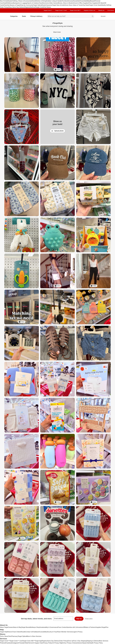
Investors (80, 627)
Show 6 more (57, 32)
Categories (15, 16)
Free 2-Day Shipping (80, 641)
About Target (4, 627)
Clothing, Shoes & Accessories (22, 1)
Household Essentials (80, 1)
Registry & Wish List (89, 10)
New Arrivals (4, 1)
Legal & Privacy (77, 632)
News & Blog (17, 627)
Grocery (70, 1)
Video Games (54, 3)
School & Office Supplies (81, 3)
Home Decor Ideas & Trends (74, 5)
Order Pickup (63, 641)
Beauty (92, 1)
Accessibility (43, 632)
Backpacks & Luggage (20, 3)
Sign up (79, 619)
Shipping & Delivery (93, 641)
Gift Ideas (101, 3)
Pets (5, 5)
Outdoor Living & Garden (54, 1)
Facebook (9, 643)
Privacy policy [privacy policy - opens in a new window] (89, 619)
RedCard (33, 7)
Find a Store (4, 636)
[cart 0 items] (111, 16)
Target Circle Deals (95, 5)
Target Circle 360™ (75, 10)
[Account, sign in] (102, 16)
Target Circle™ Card (61, 10)
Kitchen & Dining (41, 1)
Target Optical (38, 5)
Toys (41, 3)
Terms (30, 643)
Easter (10, 1)
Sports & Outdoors (33, 3)
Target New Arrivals (58, 5)
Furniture (65, 1)
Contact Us (29, 632)
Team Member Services (65, 632)
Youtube (22, 643)
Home (34, 1)
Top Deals (86, 5)
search (93, 16)
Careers (11, 627)
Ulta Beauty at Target (13, 5)
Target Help (4, 632)
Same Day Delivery (53, 641)
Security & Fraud (52, 632)
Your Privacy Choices (70, 643)
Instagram (15, 643)
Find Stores (47, 7)
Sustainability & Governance (49, 627)
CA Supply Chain (38, 643)
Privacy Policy (48, 643)
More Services (104, 641)
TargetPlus (105, 627)
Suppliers (99, 627)
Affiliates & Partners (89, 627)
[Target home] (4, 16)
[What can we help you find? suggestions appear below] (71, 16)
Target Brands (26, 627)
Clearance (49, 5)
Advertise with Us (72, 627)
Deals (44, 5)
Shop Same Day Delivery (16, 7)
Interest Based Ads (83, 643)
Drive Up (70, 641)
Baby (88, 1)
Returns (10, 632)
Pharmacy (15, 636)
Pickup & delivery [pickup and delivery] (37, 16)
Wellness (10, 3)
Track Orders (17, 632)
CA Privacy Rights (58, 643)
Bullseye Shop (35, 627)
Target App (38, 641)
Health (5, 3)
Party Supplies (93, 3)
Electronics (46, 3)
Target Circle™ (48, 10)
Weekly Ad (105, 5)
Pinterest (3, 643)
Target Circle (40, 7)
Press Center (62, 627)
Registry (27, 7)
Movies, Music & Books (65, 3)
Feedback (36, 632)
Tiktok (26, 643)
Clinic (10, 636)
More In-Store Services (34, 636)
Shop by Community (27, 5)
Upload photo (57, 131)
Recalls (23, 632)
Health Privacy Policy (96, 643)
